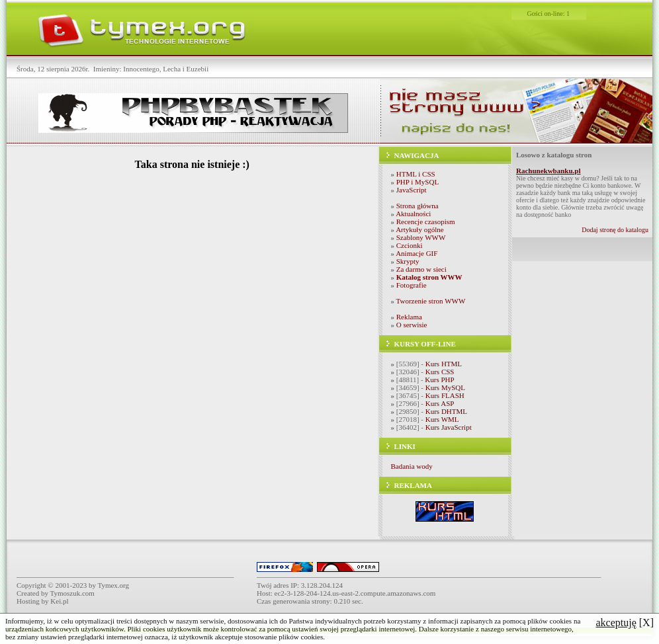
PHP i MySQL (417, 182)
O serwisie (412, 325)
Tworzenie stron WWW (431, 301)
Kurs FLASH (445, 395)
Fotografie (412, 285)
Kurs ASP (440, 403)
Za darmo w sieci (421, 269)
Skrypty (408, 261)
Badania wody (412, 466)
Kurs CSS (440, 372)
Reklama (409, 317)
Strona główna (417, 206)
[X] (625, 623)
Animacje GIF (417, 253)
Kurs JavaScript (449, 427)
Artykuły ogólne (419, 229)
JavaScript (412, 190)
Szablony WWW (421, 237)
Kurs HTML (444, 364)
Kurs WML (442, 419)
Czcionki (410, 245)
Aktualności (413, 214)
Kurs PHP (439, 380)
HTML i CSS (416, 174)
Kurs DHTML (446, 411)
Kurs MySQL (445, 387)
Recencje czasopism (426, 221)
